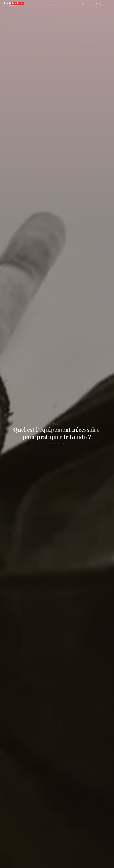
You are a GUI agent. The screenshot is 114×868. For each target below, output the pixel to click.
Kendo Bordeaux (14, 3)
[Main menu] (109, 4)
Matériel (56, 423)
